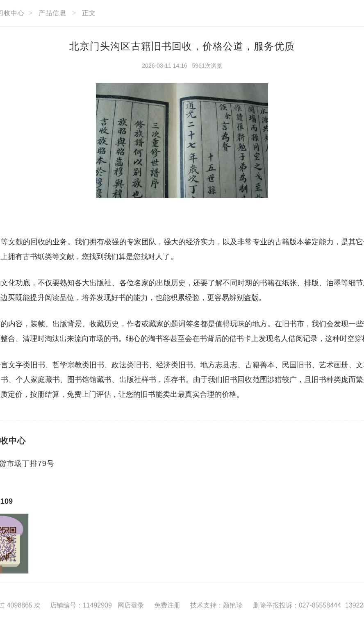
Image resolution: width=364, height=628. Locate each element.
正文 (89, 13)
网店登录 (131, 605)
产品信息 (52, 13)
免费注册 (167, 605)
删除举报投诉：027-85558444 (297, 605)
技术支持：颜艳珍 (216, 605)
